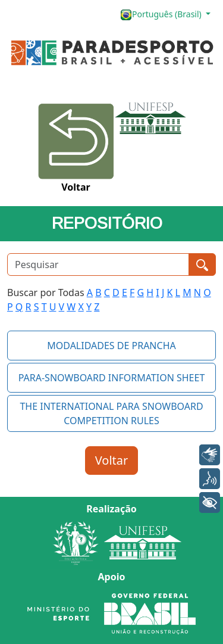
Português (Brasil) (162, 15)
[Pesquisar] (98, 265)
